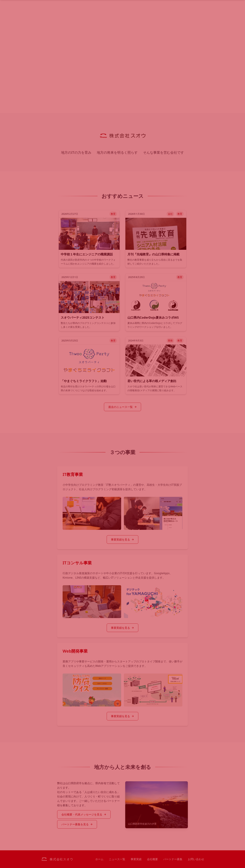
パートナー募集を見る (77, 824)
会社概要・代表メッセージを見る (84, 814)
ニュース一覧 (117, 859)
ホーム (99, 859)
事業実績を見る (122, 540)
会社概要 (152, 859)
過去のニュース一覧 (122, 407)
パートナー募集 (173, 859)
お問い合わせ (196, 859)
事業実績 (136, 859)
